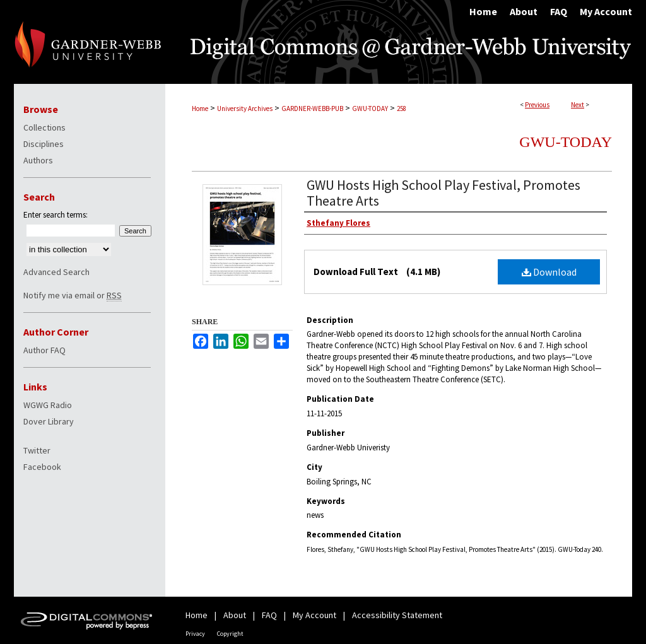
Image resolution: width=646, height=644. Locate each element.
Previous (537, 105)
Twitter (37, 450)
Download (549, 272)
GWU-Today (566, 142)
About (235, 615)
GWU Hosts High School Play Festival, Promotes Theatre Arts (443, 193)
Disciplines (44, 144)
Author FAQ (44, 350)
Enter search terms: (56, 215)
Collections (44, 127)
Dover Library (49, 421)
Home (200, 108)
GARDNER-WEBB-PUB (312, 108)
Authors (38, 160)
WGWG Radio (48, 405)
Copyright (230, 634)
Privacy (195, 634)
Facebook (42, 467)
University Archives (245, 108)
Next (578, 105)
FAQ (269, 615)
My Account (314, 615)
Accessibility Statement (397, 615)
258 (402, 108)
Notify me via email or (73, 295)
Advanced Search (56, 272)
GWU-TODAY (370, 108)
